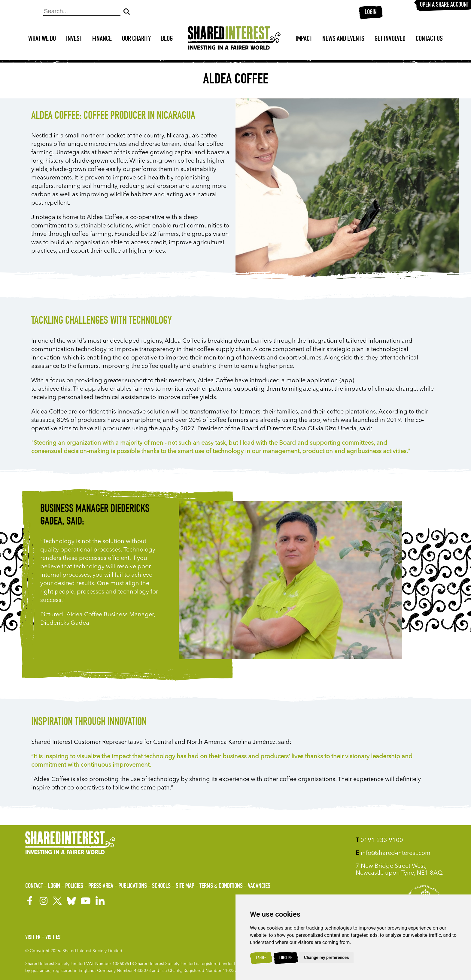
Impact (304, 39)
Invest (74, 39)
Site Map (185, 886)
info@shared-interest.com (393, 853)
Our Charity (136, 39)
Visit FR (33, 938)
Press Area (101, 886)
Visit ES (53, 938)
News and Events (343, 39)
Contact (34, 886)
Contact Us (429, 39)
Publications (133, 886)
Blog (167, 39)
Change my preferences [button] (326, 957)
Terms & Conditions (221, 886)
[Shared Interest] (234, 39)
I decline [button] (286, 958)
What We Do (42, 39)
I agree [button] (261, 958)
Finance (102, 39)
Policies (74, 886)
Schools (161, 886)
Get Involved (390, 39)
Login (371, 13)
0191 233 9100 (379, 840)
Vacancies (259, 886)
